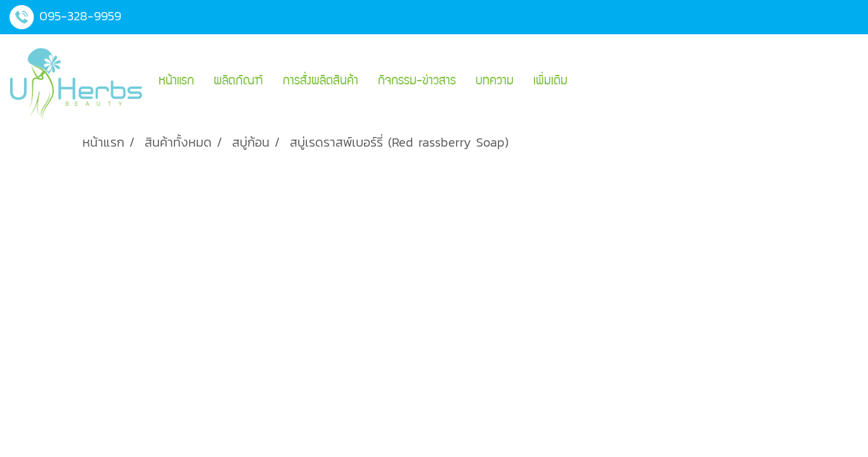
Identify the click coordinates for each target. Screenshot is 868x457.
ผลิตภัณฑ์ (238, 82)
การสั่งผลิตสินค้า (321, 82)
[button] (588, 82)
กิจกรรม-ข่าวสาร (417, 82)
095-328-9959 (80, 16)
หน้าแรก (176, 82)
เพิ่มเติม (550, 82)
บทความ (495, 82)
